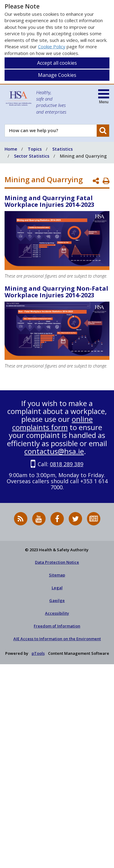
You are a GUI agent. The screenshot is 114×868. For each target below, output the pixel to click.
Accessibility (57, 613)
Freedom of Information (57, 626)
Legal (57, 588)
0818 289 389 (67, 464)
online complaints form (53, 423)
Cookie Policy (52, 46)
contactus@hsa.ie (54, 451)
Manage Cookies (57, 75)
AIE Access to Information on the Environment (57, 639)
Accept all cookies (57, 63)
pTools (38, 653)
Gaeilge (57, 600)
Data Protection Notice (57, 562)
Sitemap (57, 575)
